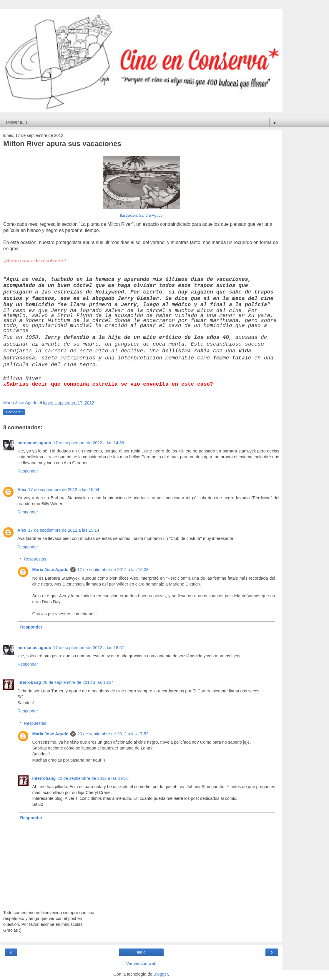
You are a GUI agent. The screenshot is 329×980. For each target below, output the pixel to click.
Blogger (161, 974)
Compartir (14, 412)
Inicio (141, 952)
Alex (22, 490)
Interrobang (29, 682)
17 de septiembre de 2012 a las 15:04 (64, 490)
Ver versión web (141, 964)
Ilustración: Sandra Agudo (141, 215)
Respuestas (35, 559)
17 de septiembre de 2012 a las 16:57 (89, 648)
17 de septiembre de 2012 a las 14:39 (89, 443)
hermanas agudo (34, 443)
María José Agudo (50, 570)
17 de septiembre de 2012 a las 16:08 (113, 570)
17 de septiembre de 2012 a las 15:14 (64, 530)
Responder (28, 471)
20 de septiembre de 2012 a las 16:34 (78, 682)
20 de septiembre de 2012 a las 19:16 (93, 778)
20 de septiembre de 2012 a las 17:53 (113, 734)
